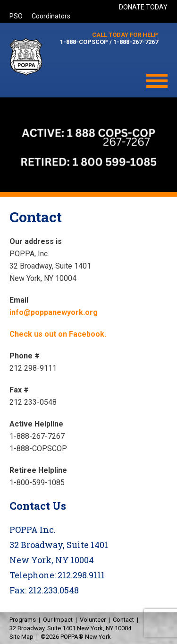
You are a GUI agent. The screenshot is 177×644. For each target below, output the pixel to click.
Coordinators (51, 16)
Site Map (21, 637)
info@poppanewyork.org (54, 312)
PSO (16, 16)
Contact (123, 620)
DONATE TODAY (143, 7)
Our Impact (58, 620)
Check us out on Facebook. (58, 334)
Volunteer (93, 620)
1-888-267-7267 (136, 42)
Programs (23, 620)
